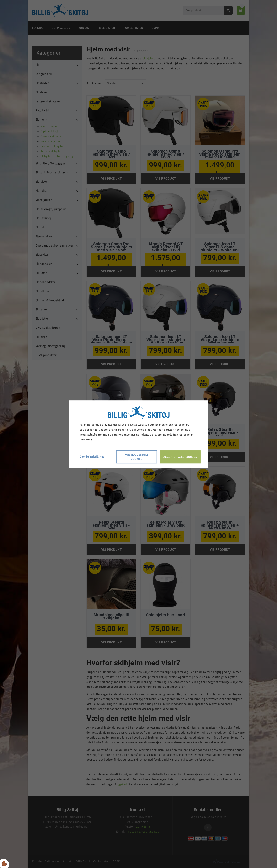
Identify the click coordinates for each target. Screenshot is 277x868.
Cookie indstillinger (92, 457)
